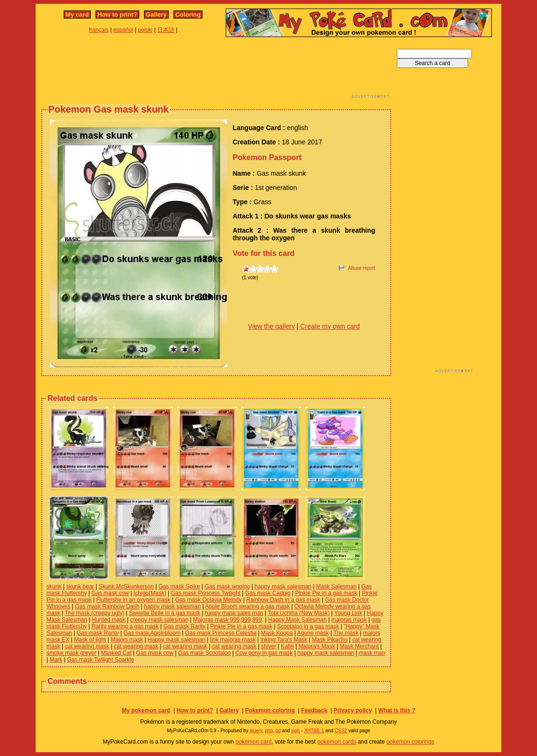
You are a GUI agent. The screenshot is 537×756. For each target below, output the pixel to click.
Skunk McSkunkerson (126, 586)
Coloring (188, 14)
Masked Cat (116, 653)
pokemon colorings (410, 742)
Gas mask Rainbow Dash (107, 606)
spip (296, 731)
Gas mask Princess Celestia (221, 633)
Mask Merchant (359, 646)
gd (278, 731)
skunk (54, 586)
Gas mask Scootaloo (205, 653)
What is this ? (397, 710)
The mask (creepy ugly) (94, 613)
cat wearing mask (87, 646)
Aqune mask (313, 633)
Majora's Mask (317, 646)
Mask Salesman (336, 586)
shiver (268, 646)
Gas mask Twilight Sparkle (101, 660)
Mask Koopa (277, 633)
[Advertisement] (216, 70)
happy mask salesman (283, 586)
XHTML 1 (314, 731)
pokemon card (254, 742)
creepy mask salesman (159, 620)
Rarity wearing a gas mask (125, 626)
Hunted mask (109, 620)
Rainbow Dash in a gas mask (283, 600)
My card (77, 14)
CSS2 (341, 731)
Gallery (156, 14)
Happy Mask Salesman (297, 620)
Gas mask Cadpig (268, 593)
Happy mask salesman (177, 640)
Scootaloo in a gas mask (308, 626)
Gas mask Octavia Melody (208, 600)
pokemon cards (337, 742)
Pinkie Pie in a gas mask (326, 593)
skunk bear (80, 586)
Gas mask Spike (179, 586)
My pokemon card (146, 710)
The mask (346, 633)
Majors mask (127, 640)
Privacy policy (353, 710)
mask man (372, 653)
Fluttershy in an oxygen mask (134, 600)
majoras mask (349, 620)
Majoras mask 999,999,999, (228, 620)
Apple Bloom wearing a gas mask (248, 606)
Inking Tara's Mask (284, 640)
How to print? (117, 14)
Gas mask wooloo (227, 586)
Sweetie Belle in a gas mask (164, 613)
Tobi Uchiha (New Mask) (299, 613)
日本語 (166, 30)
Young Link (348, 613)
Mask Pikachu (330, 640)
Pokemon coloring (270, 710)
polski (145, 30)
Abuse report (361, 268)
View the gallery (272, 326)
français (99, 30)
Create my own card (330, 326)
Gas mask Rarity (185, 626)
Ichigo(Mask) (150, 593)
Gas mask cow (110, 593)
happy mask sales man (234, 613)
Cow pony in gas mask (264, 653)
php (269, 731)
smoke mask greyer (72, 653)
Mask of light (90, 640)
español (124, 30)
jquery (256, 731)
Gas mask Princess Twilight (206, 593)
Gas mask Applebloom (152, 633)
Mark (56, 660)
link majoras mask (233, 640)
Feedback (314, 710)
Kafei (287, 646)
